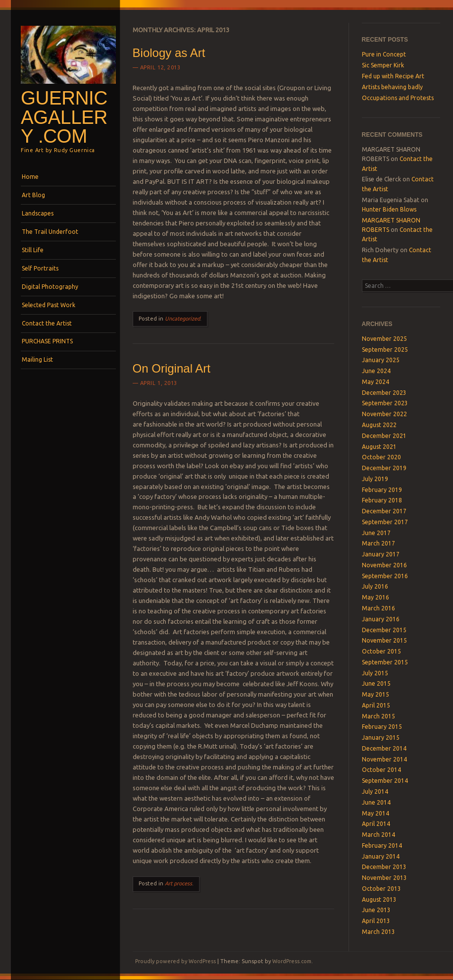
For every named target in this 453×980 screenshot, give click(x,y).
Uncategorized (182, 319)
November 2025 (384, 339)
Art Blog (33, 195)
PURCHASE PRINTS (47, 341)
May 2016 (376, 597)
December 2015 (384, 630)
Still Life (33, 250)
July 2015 (375, 673)
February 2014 (382, 845)
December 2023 (384, 393)
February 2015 (382, 727)
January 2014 (381, 856)
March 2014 (378, 835)
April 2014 (376, 824)
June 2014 (376, 802)
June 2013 (376, 910)
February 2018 (382, 500)
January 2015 (381, 737)
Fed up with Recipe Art (393, 76)
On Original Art (172, 368)
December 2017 (384, 511)
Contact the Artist (47, 323)
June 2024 (376, 371)
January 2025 (381, 360)
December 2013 (384, 867)
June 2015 (376, 683)
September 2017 (385, 522)
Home (30, 177)
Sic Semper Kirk (383, 65)
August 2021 (379, 447)
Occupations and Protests (398, 98)
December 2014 (384, 748)
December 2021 (384, 436)
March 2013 (378, 932)
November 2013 (384, 878)
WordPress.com (292, 961)
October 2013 (381, 889)
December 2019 (384, 468)
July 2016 (375, 586)
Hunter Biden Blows (389, 209)
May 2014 (376, 813)
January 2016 (381, 619)
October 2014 (381, 770)
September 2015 (385, 662)
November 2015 (384, 640)
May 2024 (376, 382)
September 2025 (385, 350)
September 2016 (385, 576)
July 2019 (375, 479)
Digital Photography (50, 287)
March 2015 (378, 716)
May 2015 (376, 694)
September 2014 (385, 781)
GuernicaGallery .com (64, 117)
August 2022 (379, 425)
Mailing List (37, 359)
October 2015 (381, 651)
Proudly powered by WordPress (176, 961)
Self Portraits (40, 268)
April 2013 (376, 921)
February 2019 (382, 490)
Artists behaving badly (392, 87)
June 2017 (376, 533)
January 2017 (381, 554)
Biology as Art (169, 53)
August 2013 (379, 899)
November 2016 (384, 565)
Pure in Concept (384, 54)
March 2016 (378, 608)
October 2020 (381, 457)
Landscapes (38, 213)
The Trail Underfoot (50, 232)
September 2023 (385, 403)
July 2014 (375, 791)
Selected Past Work (49, 305)
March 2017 (378, 543)
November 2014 (384, 759)
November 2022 (384, 414)
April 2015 (376, 705)
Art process (178, 883)
